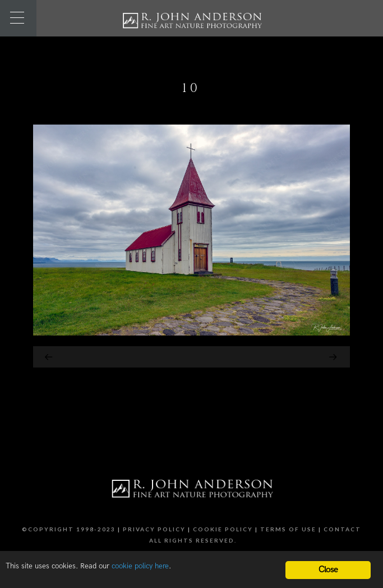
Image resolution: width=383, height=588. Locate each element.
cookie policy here (140, 566)
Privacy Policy (154, 529)
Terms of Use (288, 529)
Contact (342, 529)
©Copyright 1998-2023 (69, 529)
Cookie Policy (223, 529)
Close (328, 570)
